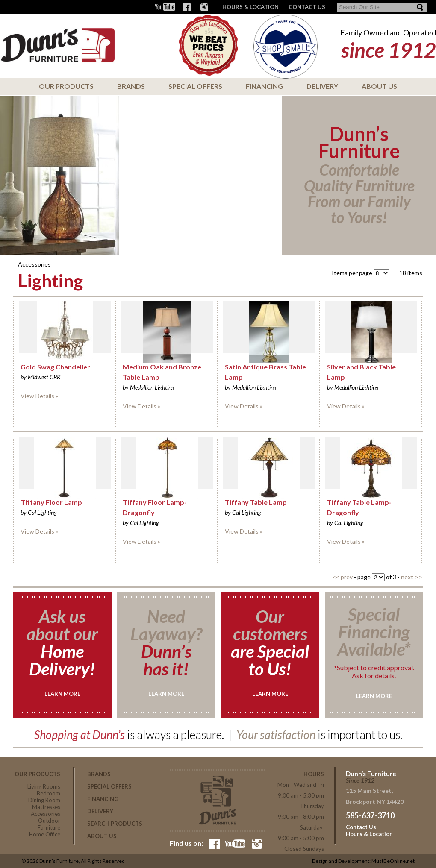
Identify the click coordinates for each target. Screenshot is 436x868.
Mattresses (46, 807)
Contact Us (361, 827)
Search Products (115, 824)
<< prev (343, 577)
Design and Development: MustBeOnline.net (363, 861)
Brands (131, 86)
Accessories (34, 264)
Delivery (322, 86)
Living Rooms (44, 786)
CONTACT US (307, 7)
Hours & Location (250, 7)
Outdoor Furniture (49, 824)
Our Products (66, 86)
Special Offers (195, 86)
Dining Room (44, 800)
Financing (264, 86)
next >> (412, 577)
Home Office (45, 834)
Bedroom (49, 793)
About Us (379, 86)
